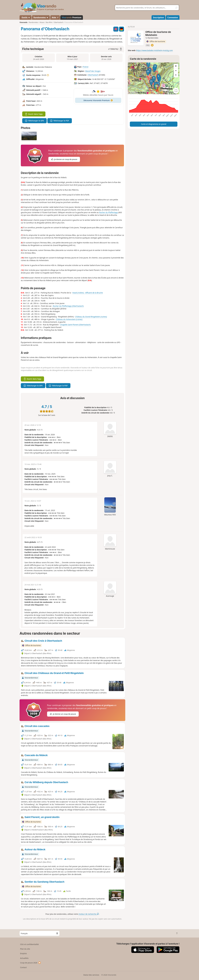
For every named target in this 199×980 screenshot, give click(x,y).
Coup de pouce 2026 (31, 963)
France (86, 67)
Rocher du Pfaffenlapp (109, 212)
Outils (26, 17)
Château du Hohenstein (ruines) (69, 319)
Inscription (159, 17)
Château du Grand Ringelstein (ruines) (91, 317)
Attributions (133, 93)
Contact (23, 967)
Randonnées (41, 17)
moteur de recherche (89, 914)
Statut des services (91, 975)
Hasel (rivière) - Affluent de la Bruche (88, 293)
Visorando (23, 22)
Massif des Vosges (93, 71)
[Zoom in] (176, 66)
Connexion (173, 17)
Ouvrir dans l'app (34, 114)
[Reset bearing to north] (176, 75)
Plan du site (25, 949)
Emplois (24, 953)
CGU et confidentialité (29, 944)
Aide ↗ (55, 17)
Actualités (24, 958)
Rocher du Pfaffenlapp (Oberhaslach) (68, 306)
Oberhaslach (93, 75)
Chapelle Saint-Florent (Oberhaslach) (75, 325)
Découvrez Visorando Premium (98, 100)
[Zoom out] (176, 71)
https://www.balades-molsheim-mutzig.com (155, 50)
